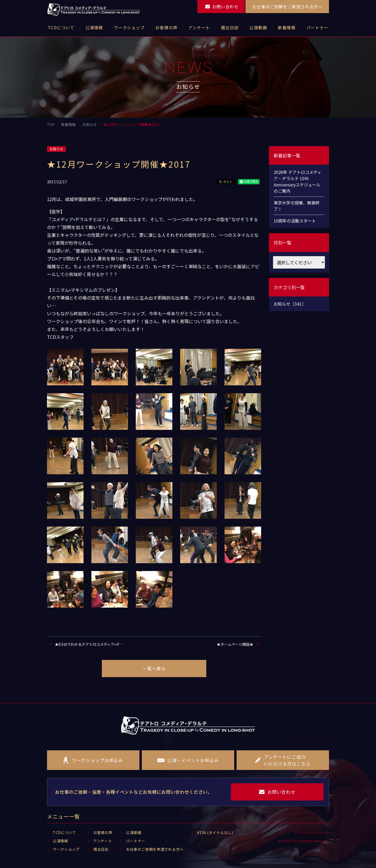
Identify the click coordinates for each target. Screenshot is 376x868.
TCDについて (64, 832)
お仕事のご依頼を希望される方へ (155, 849)
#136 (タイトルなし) (215, 832)
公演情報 (60, 841)
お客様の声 (103, 832)
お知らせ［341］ (290, 304)
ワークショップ (66, 849)
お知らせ (56, 149)
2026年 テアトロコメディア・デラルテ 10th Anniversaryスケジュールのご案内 (298, 181)
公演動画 (134, 832)
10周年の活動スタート (295, 221)
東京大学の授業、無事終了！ (297, 206)
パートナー (136, 841)
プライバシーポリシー (311, 833)
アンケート (103, 841)
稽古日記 (101, 849)
